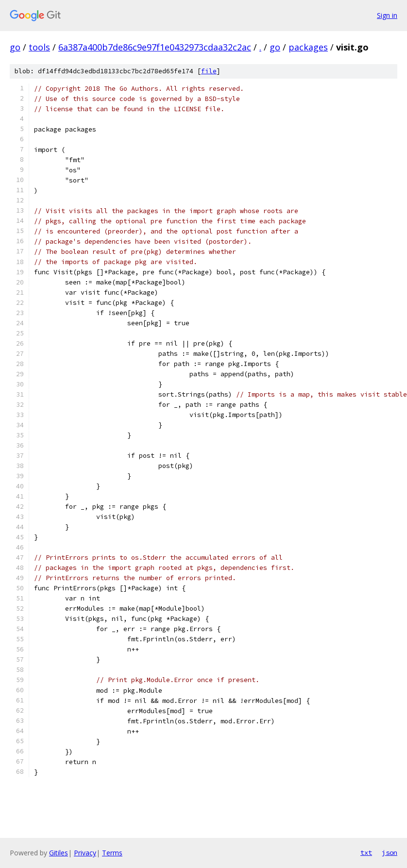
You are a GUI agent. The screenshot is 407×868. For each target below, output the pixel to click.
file (209, 71)
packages (308, 47)
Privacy (85, 853)
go (15, 47)
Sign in (387, 15)
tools (39, 47)
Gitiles (59, 853)
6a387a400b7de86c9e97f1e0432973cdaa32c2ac (155, 47)
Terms (112, 853)
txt (366, 852)
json (390, 852)
